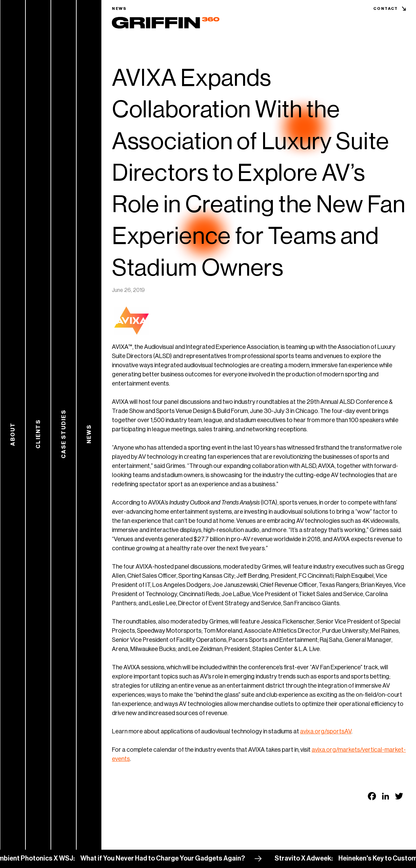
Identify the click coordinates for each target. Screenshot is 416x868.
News (119, 8)
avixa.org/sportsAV (326, 731)
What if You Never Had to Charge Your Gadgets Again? (166, 859)
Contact (386, 8)
